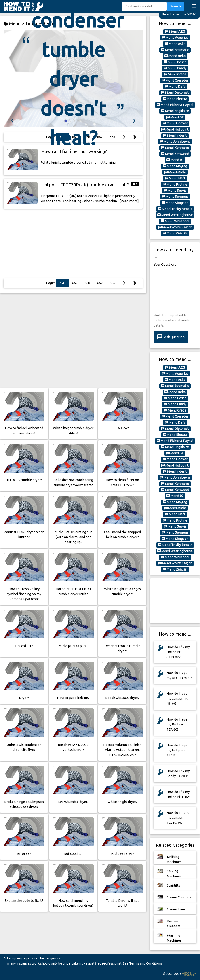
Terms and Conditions (146, 963)
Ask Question (171, 337)
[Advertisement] (73, 244)
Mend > (14, 24)
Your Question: (165, 264)
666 (112, 283)
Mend (175, 32)
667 (100, 283)
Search (176, 6)
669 (75, 283)
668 (87, 283)
